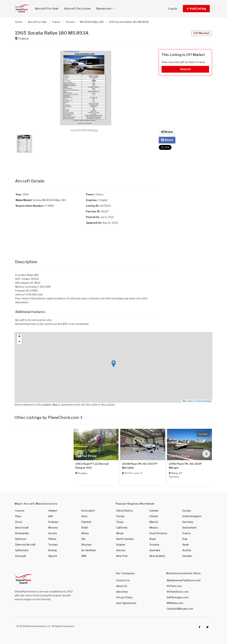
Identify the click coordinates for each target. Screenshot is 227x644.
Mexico (154, 528)
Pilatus (52, 539)
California (122, 528)
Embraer (53, 522)
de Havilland (88, 550)
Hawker (53, 511)
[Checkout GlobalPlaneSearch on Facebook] (200, 627)
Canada (154, 511)
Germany (188, 522)
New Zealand (157, 556)
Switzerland (189, 528)
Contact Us (123, 580)
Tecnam (53, 545)
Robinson (21, 539)
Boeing (53, 550)
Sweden (187, 556)
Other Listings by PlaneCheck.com (49, 417)
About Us (122, 586)
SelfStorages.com (178, 597)
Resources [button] (106, 8)
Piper (18, 516)
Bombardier (22, 533)
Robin (85, 528)
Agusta (53, 556)
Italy (185, 539)
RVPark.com (174, 586)
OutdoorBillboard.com (180, 609)
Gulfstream (22, 550)
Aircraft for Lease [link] (77, 9)
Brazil (153, 539)
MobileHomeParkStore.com (184, 580)
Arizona (121, 550)
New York (122, 556)
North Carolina (125, 539)
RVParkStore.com (178, 592)
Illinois (120, 533)
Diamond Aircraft (25, 545)
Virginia (121, 545)
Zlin (83, 539)
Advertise (122, 592)
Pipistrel (86, 522)
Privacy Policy (124, 597)
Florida (120, 516)
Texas (120, 522)
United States (124, 511)
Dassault (20, 556)
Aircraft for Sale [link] (47, 9)
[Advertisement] (84, 162)
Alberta (154, 522)
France (186, 533)
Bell (51, 516)
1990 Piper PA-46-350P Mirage (185, 466)
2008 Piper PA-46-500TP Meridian (140, 466)
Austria (187, 550)
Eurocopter (88, 511)
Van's (84, 516)
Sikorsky (86, 545)
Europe (187, 511)
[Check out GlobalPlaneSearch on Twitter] (207, 627)
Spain (186, 545)
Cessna (20, 511)
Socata (53, 533)
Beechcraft (22, 528)
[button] (196, 9)
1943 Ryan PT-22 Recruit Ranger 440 (92, 466)
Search (185, 69)
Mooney (53, 528)
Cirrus (19, 522)
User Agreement (126, 603)
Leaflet (187, 401)
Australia (155, 550)
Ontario (154, 516)
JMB (84, 556)
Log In (173, 9)
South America (158, 533)
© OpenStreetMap (203, 401)
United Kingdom (192, 516)
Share (167, 132)
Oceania (154, 545)
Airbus (85, 533)
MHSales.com (175, 603)
